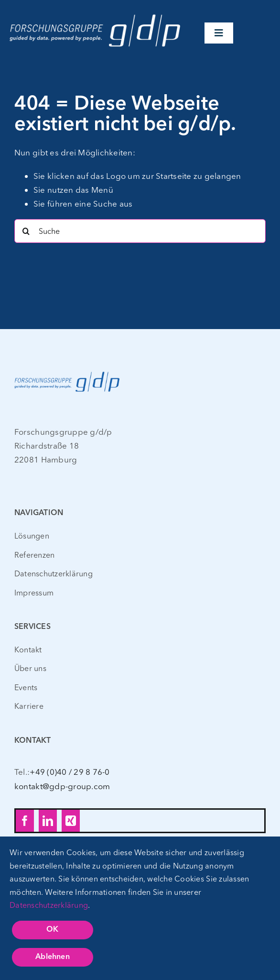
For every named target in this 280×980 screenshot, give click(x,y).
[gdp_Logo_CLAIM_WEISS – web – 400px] (95, 14)
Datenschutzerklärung (49, 905)
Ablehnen (53, 957)
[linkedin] (48, 821)
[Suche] (140, 231)
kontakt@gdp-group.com (62, 786)
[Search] (26, 231)
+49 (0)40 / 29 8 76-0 (70, 772)
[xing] (71, 821)
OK (52, 930)
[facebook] (25, 821)
